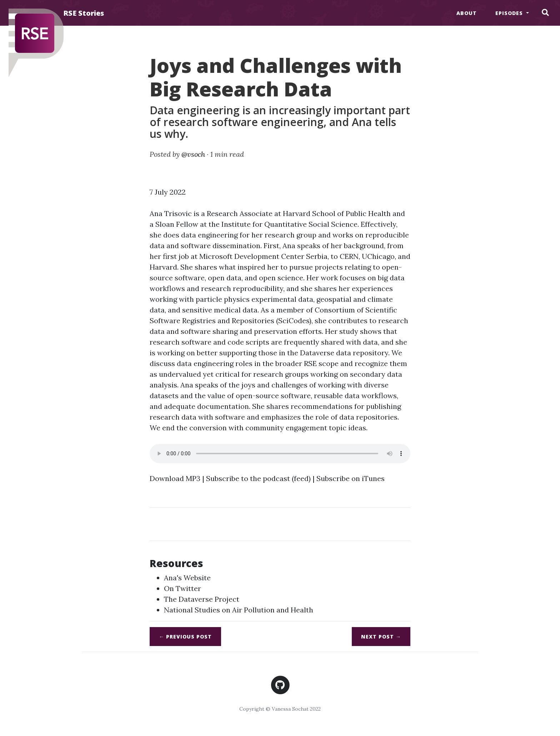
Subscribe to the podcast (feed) (258, 478)
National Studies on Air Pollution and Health (239, 610)
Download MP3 (175, 478)
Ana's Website (187, 578)
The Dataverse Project (202, 599)
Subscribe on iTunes (351, 478)
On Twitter (182, 588)
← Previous (185, 637)
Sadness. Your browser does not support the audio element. (280, 454)
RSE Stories (84, 13)
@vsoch (193, 154)
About (467, 13)
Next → (381, 637)
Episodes (510, 13)
